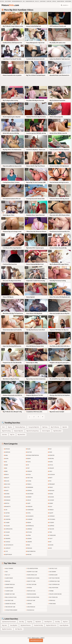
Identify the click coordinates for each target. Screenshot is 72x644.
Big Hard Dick (21, 435)
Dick (3, 427)
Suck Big (57, 622)
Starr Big (21, 622)
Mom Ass (54, 1)
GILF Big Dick (19, 629)
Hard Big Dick (48, 622)
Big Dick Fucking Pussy (33, 431)
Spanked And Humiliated (9, 622)
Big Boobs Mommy (26, 625)
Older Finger (43, 1)
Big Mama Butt (57, 431)
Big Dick (65, 622)
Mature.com (11, 5)
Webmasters (36, 638)
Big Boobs (38, 622)
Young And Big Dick (34, 427)
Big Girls (65, 427)
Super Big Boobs (64, 625)
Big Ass (10, 427)
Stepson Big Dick (19, 431)
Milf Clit (37, 1)
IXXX (24, 1)
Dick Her (5, 435)
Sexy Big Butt (14, 625)
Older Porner (68, 1)
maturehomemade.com (17, 1)
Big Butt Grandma (7, 629)
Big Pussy (45, 427)
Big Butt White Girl (51, 625)
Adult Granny (8, 1)
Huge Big (30, 622)
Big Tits (12, 435)
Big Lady (4, 625)
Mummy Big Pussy (20, 427)
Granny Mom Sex (60, 1)
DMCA (42, 638)
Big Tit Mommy (55, 427)
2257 (29, 638)
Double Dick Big (38, 625)
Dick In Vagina (46, 431)
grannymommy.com (30, 1)
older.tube (49, 1)
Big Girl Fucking (6, 431)
